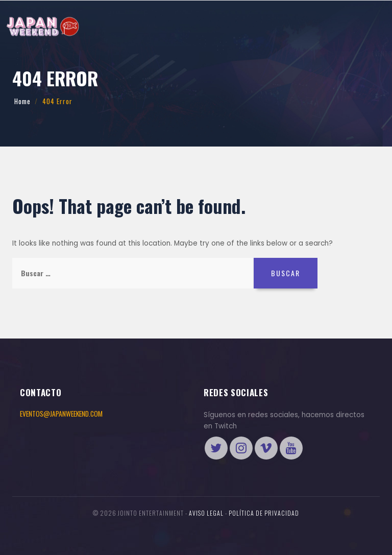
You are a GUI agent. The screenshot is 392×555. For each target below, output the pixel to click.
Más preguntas (223, 54)
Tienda (356, 53)
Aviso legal (206, 513)
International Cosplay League (146, 54)
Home (22, 101)
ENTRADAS (290, 53)
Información (74, 54)
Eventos (31, 54)
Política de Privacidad (264, 513)
